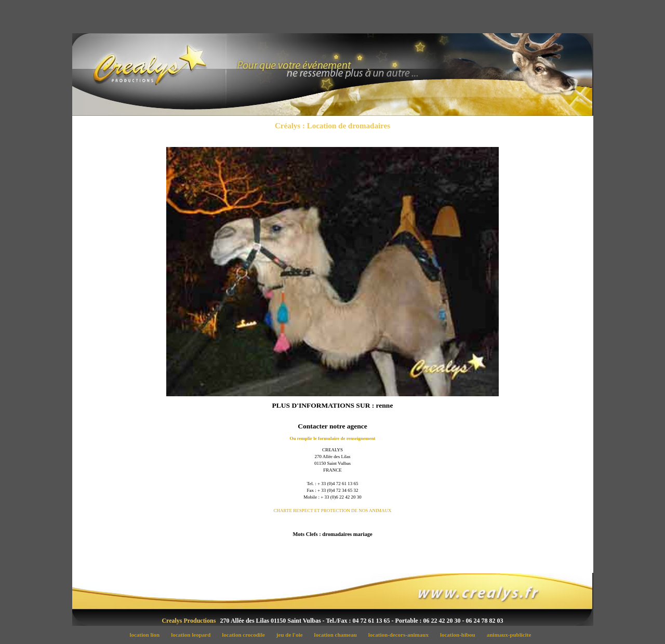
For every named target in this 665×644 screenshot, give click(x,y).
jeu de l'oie (292, 635)
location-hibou (460, 635)
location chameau (338, 635)
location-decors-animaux (401, 635)
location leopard (194, 635)
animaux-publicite (511, 635)
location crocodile (247, 635)
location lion (148, 635)
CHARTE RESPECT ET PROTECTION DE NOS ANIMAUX (332, 511)
